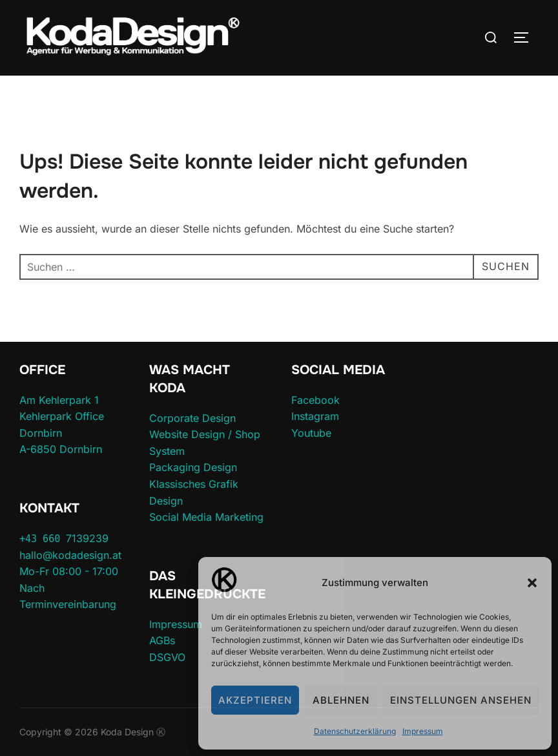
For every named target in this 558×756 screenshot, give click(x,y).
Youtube (311, 433)
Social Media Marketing (206, 517)
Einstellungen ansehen (461, 700)
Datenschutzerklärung (355, 731)
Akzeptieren (255, 700)
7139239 (64, 538)
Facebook (315, 400)
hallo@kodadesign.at (70, 555)
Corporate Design (192, 418)
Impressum (423, 731)
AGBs (162, 640)
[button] (532, 583)
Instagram (315, 416)
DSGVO (167, 657)
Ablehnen (341, 700)
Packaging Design (193, 467)
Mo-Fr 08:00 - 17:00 (69, 571)
